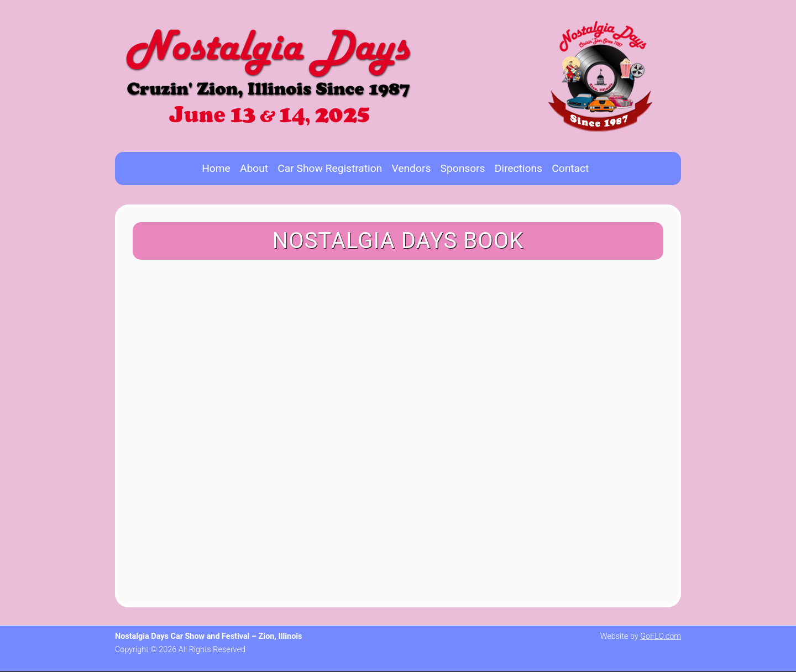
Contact (570, 168)
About (254, 168)
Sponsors (463, 168)
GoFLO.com (661, 636)
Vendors (412, 168)
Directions (519, 168)
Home (216, 168)
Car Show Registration (330, 168)
